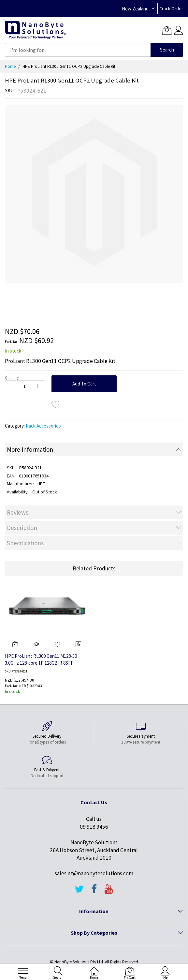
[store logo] (36, 30)
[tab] (94, 449)
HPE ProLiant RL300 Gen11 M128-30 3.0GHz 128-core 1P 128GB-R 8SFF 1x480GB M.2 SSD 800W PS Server (41, 663)
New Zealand (135, 9)
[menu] (23, 971)
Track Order (172, 8)
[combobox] (78, 50)
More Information (30, 449)
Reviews (18, 512)
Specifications (25, 543)
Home (10, 66)
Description (22, 528)
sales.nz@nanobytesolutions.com (94, 873)
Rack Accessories (43, 426)
